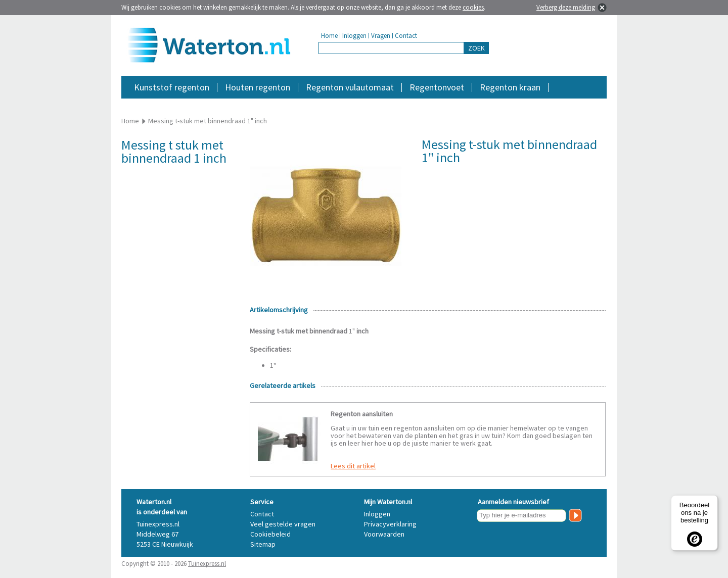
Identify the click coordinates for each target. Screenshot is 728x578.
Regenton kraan (510, 87)
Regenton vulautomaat (350, 87)
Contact (406, 36)
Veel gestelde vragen (283, 524)
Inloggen (354, 36)
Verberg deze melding (566, 7)
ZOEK (476, 48)
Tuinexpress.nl (207, 564)
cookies (473, 7)
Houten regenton (258, 87)
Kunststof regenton (172, 87)
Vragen (381, 36)
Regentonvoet (437, 87)
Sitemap (263, 544)
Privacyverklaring (390, 524)
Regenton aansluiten (362, 414)
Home (329, 36)
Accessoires (563, 103)
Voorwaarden (384, 534)
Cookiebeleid (270, 534)
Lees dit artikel (353, 466)
